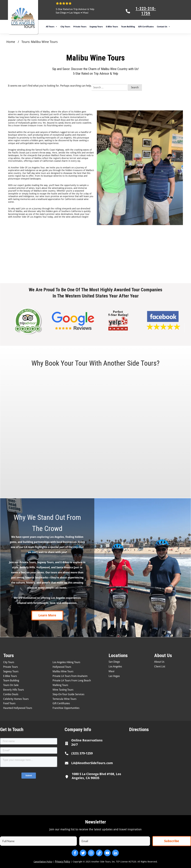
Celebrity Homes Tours (16, 699)
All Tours (52, 27)
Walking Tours (60, 685)
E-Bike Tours (112, 27)
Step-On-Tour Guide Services (68, 694)
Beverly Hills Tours (13, 690)
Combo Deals (11, 694)
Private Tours (80, 27)
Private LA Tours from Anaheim (70, 676)
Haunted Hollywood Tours (18, 708)
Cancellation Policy (43, 862)
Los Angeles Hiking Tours (66, 662)
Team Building (128, 27)
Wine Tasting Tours (63, 690)
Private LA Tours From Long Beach (72, 681)
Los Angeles (115, 667)
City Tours (65, 27)
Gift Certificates (146, 27)
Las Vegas (75, 12)
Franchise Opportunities (66, 708)
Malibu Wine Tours (63, 671)
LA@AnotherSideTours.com (92, 763)
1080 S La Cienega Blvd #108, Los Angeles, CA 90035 (96, 776)
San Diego (61, 12)
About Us (159, 662)
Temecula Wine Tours (64, 699)
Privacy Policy (63, 862)
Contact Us (164, 27)
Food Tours (9, 703)
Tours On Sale (11, 685)
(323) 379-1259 (82, 753)
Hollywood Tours (62, 667)
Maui (85, 12)
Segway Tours (96, 27)
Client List (160, 667)
